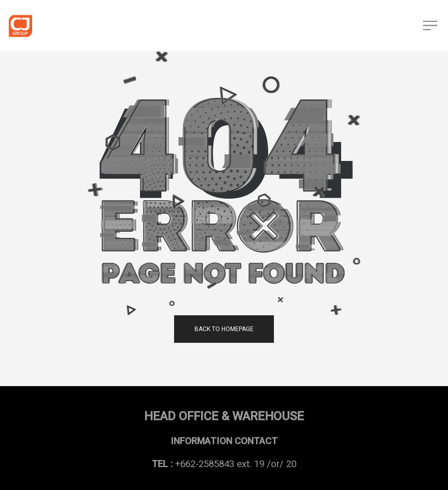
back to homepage (224, 329)
